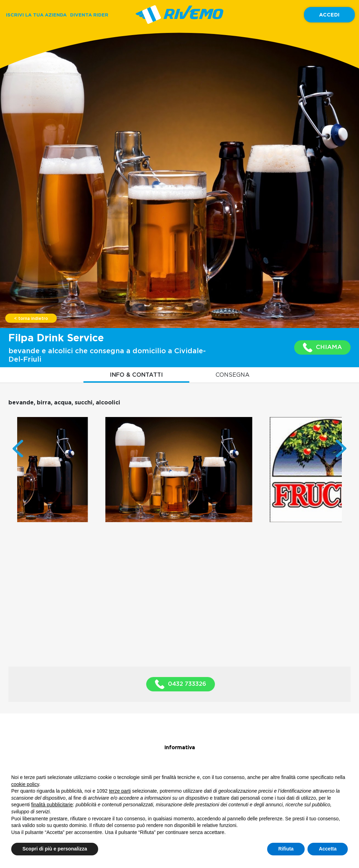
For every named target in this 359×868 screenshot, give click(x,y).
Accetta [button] (328, 849)
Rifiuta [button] (286, 849)
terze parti (120, 791)
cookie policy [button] (25, 784)
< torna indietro (31, 319)
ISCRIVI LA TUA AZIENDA (36, 15)
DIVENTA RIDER (89, 15)
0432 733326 (181, 684)
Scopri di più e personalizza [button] (55, 849)
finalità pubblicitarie (52, 805)
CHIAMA (322, 347)
